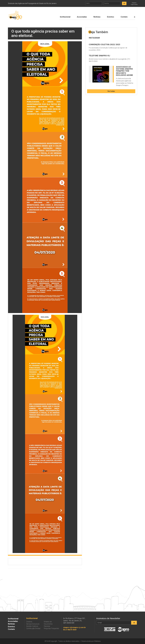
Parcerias (47, 626)
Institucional (65, 17)
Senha (106, 3)
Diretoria (29, 622)
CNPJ (88, 3)
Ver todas (111, 91)
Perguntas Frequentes (51, 628)
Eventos (111, 17)
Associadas (82, 17)
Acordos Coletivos (32, 626)
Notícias (97, 17)
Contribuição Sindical (33, 628)
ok (134, 623)
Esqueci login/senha (134, 4)
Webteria (97, 641)
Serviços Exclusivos (33, 624)
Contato (124, 17)
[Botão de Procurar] (135, 17)
